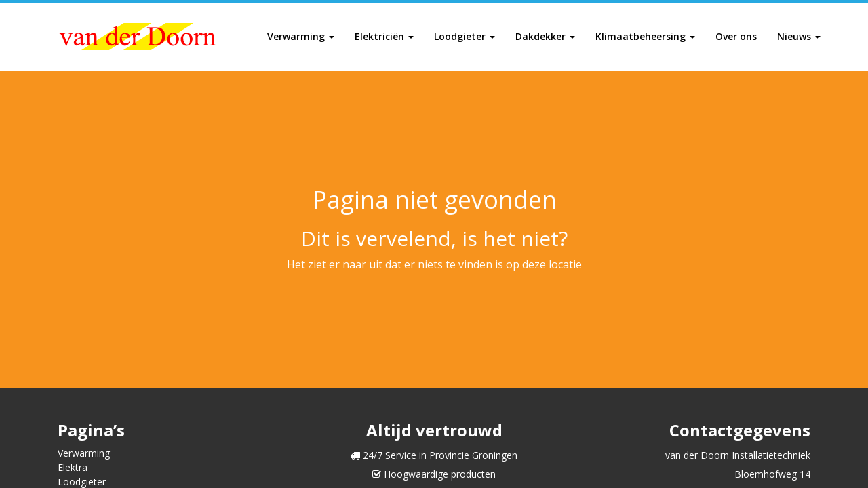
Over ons (736, 36)
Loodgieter (465, 36)
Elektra (73, 467)
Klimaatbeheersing (645, 36)
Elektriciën (384, 36)
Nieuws (799, 36)
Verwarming (301, 36)
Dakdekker (545, 36)
